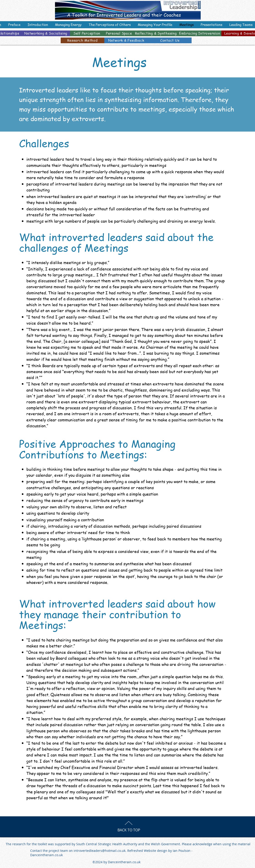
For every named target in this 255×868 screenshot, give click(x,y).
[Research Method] (82, 40)
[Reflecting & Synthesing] (156, 33)
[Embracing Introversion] (200, 33)
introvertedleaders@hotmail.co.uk (100, 851)
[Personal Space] (119, 33)
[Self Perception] (87, 33)
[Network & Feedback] (126, 40)
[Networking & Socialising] (46, 33)
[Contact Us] (170, 40)
